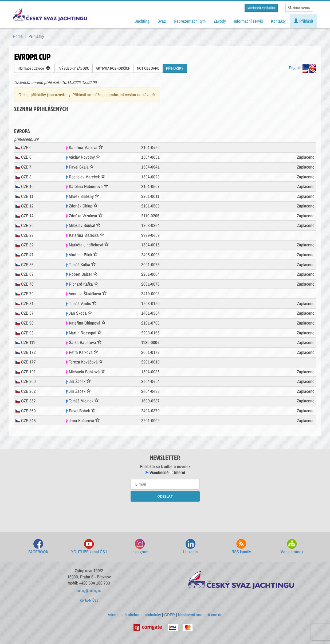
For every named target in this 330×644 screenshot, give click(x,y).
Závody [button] (220, 21)
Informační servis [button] (248, 21)
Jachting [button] (142, 21)
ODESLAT (165, 496)
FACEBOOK (38, 547)
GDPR (170, 615)
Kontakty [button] (278, 21)
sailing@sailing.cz (89, 591)
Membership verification (261, 8)
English (302, 68)
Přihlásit (303, 21)
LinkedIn (190, 547)
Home (18, 36)
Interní (177, 473)
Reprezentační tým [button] (190, 21)
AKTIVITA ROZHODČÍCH (113, 68)
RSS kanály (241, 547)
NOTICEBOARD (148, 68)
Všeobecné (157, 473)
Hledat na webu (299, 8)
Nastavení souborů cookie (200, 615)
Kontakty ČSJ (89, 600)
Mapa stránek (292, 547)
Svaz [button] (162, 21)
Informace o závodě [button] (34, 68)
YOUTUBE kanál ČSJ (89, 547)
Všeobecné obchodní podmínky (134, 615)
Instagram (140, 547)
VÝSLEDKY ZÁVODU (74, 68)
